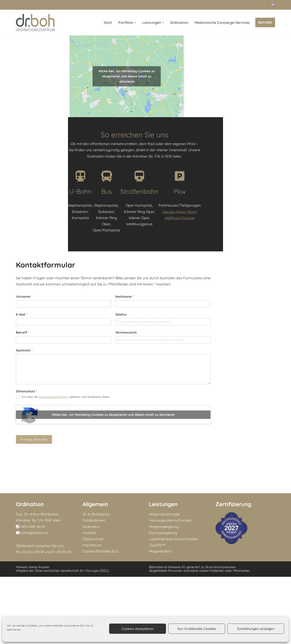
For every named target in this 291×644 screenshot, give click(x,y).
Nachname (157, 403)
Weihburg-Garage (243, 337)
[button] (135, 23)
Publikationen (94, 587)
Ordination (179, 22)
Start (108, 22)
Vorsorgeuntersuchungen (170, 587)
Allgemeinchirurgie (164, 581)
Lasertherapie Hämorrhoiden (173, 606)
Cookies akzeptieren (138, 629)
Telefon (154, 421)
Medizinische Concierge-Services (222, 22)
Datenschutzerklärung (54, 503)
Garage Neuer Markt (243, 330)
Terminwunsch (159, 439)
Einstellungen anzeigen (256, 629)
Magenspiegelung (164, 594)
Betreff (23, 439)
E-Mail (22, 421)
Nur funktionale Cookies (197, 629)
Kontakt (265, 22)
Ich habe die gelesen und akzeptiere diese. (63, 503)
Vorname (24, 403)
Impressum (92, 612)
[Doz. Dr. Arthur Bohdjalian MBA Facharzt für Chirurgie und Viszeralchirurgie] (35, 23)
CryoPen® (157, 612)
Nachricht (24, 457)
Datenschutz (26, 498)
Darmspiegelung (163, 600)
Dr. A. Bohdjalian (96, 581)
